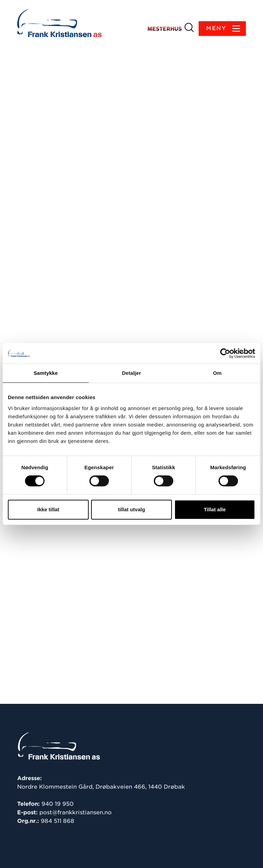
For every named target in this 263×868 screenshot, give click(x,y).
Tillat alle (215, 509)
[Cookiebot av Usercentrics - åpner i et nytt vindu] (225, 353)
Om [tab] (217, 373)
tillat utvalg (131, 509)
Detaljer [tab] (131, 373)
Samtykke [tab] (46, 373)
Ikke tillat (48, 509)
